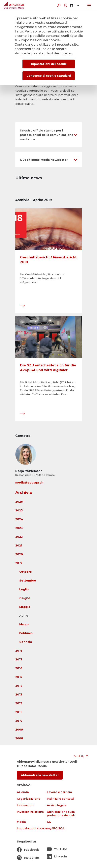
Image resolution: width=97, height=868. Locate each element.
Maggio (25, 607)
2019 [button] (19, 563)
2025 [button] (19, 510)
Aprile (24, 616)
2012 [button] (19, 703)
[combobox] (74, 6)
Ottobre (26, 572)
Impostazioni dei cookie (49, 64)
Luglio (24, 589)
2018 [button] (19, 651)
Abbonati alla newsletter (40, 775)
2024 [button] (19, 519)
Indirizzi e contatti (60, 799)
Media (21, 822)
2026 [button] (19, 502)
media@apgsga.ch (29, 483)
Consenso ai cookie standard (49, 76)
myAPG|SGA (56, 828)
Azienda (23, 792)
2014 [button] (19, 686)
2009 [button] (19, 730)
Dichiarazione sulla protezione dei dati (61, 814)
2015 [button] (19, 677)
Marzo (24, 624)
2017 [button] (19, 659)
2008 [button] (19, 738)
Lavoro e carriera (59, 792)
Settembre (28, 581)
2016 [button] (19, 668)
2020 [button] (19, 554)
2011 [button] (18, 712)
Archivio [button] (24, 492)
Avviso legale (57, 805)
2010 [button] (19, 721)
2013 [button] (19, 694)
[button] (49, 135)
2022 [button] (19, 537)
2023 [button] (19, 528)
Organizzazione (29, 799)
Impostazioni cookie (32, 828)
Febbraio (26, 633)
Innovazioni (26, 805)
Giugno (25, 598)
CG (49, 822)
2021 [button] (19, 545)
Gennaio (26, 642)
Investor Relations (30, 812)
